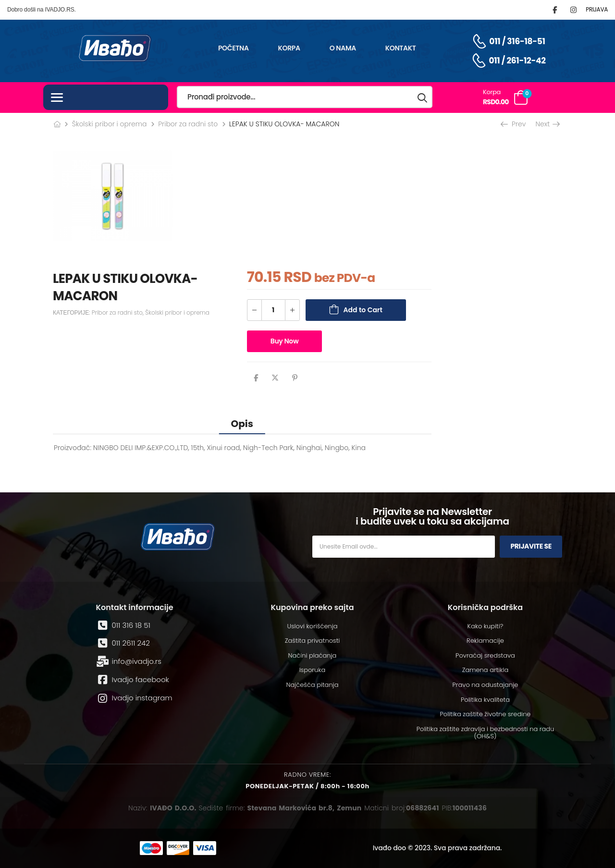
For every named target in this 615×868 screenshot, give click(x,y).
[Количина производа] (273, 310)
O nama (343, 48)
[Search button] (423, 97)
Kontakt (401, 48)
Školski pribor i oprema (110, 124)
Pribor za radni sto (188, 124)
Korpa (289, 48)
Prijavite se (531, 546)
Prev (514, 124)
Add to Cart (363, 310)
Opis (242, 424)
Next (547, 124)
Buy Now (285, 341)
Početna (234, 48)
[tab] (242, 423)
